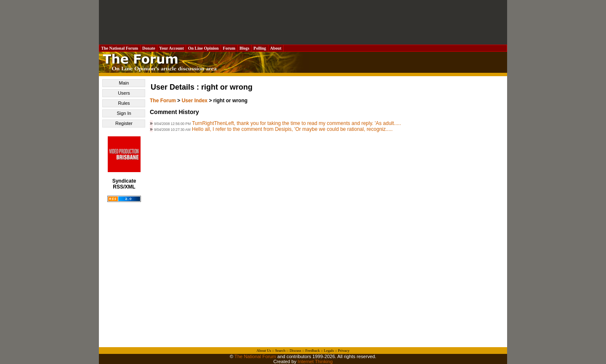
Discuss (295, 351)
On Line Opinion (203, 48)
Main (124, 83)
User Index (195, 101)
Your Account (171, 48)
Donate (149, 48)
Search (280, 351)
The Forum (163, 101)
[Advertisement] (303, 22)
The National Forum (120, 48)
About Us (264, 351)
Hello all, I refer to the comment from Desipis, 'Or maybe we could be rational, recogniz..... (292, 129)
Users (124, 93)
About (276, 48)
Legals (329, 351)
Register (124, 123)
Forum (229, 48)
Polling (260, 48)
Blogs (245, 48)
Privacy (344, 351)
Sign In (124, 113)
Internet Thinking (315, 361)
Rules (124, 103)
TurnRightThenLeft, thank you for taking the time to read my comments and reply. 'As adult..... (296, 123)
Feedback (312, 351)
